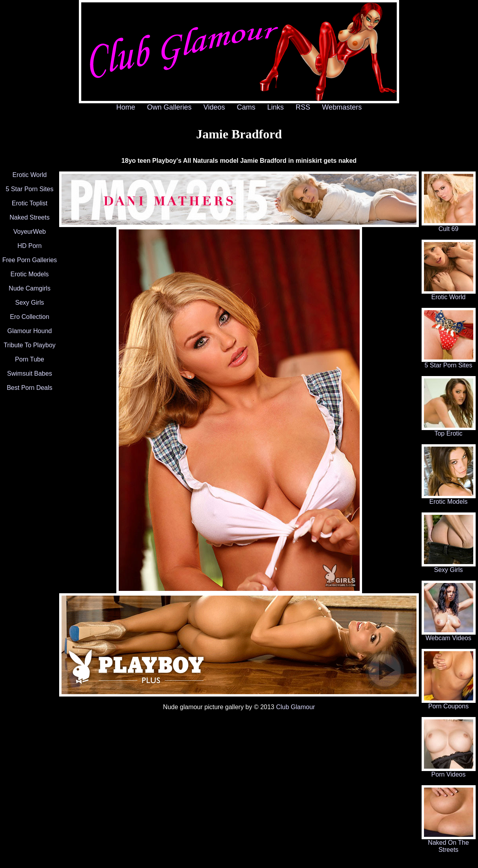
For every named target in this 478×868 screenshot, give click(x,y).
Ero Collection (30, 317)
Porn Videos (449, 772)
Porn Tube (30, 359)
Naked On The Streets (449, 843)
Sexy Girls (30, 303)
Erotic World (30, 175)
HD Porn (29, 246)
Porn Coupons (449, 703)
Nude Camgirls (30, 288)
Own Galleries (169, 107)
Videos (214, 107)
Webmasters (342, 107)
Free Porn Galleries (30, 260)
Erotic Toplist (30, 203)
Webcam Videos (449, 635)
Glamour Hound (30, 331)
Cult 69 (449, 226)
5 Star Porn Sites (30, 189)
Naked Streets (29, 217)
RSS (303, 107)
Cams (246, 107)
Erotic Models (30, 274)
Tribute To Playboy (30, 345)
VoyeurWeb (30, 232)
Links (276, 107)
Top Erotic (449, 431)
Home (126, 107)
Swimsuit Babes (30, 373)
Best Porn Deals (30, 388)
